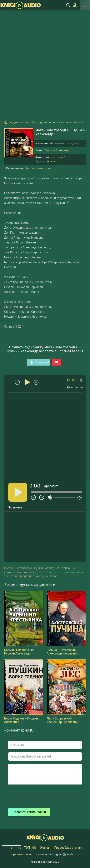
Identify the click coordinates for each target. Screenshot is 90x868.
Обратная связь (21, 854)
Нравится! (39, 362)
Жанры (45, 848)
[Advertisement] (45, 57)
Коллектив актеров (38, 168)
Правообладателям (68, 848)
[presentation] (40, 796)
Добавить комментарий (29, 812)
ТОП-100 (30, 848)
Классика (57, 157)
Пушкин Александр (57, 150)
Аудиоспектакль (46, 161)
